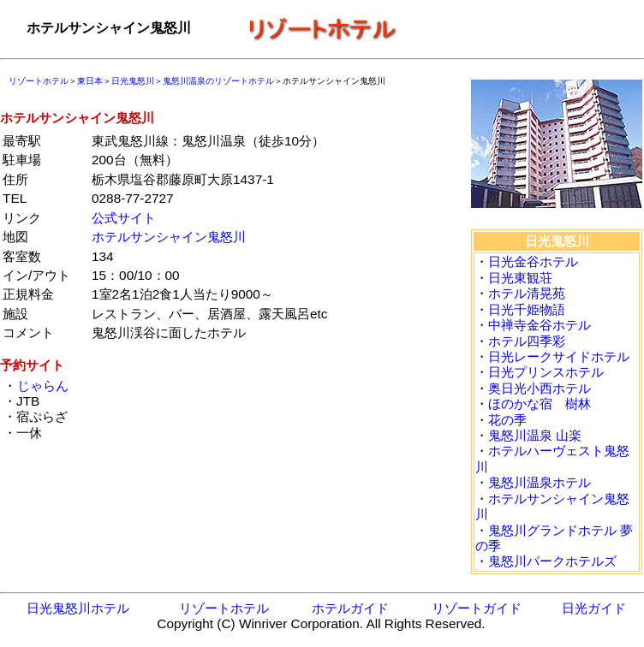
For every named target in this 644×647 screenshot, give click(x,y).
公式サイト (124, 218)
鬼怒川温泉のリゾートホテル (218, 81)
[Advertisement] (262, 485)
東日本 (90, 81)
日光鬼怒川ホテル (78, 608)
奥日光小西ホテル (540, 388)
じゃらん (42, 386)
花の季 (507, 420)
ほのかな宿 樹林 (540, 404)
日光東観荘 (520, 278)
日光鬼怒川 (133, 81)
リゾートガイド (477, 608)
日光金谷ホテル (533, 261)
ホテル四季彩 (527, 341)
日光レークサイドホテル (559, 356)
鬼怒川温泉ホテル (540, 482)
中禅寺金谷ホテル (540, 325)
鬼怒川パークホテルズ (552, 561)
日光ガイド (594, 608)
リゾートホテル (39, 81)
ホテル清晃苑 (527, 293)
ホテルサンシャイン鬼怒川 (169, 237)
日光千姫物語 (527, 309)
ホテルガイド (350, 608)
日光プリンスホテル (546, 372)
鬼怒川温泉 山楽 (535, 435)
